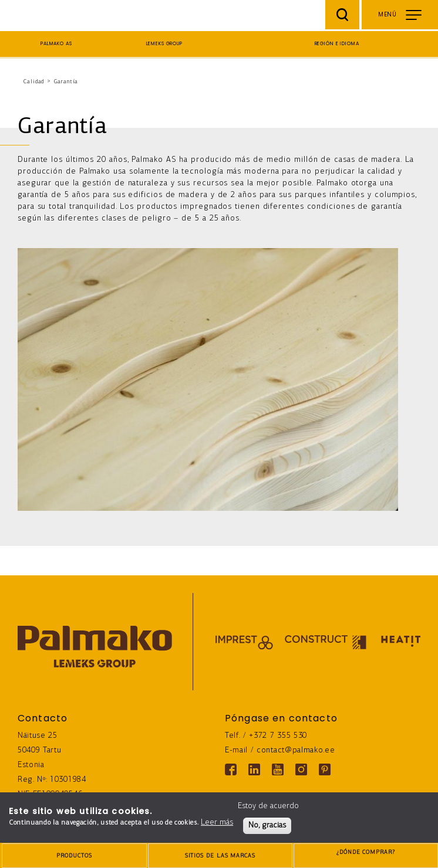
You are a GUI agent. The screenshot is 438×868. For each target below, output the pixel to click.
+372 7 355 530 (278, 736)
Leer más (217, 823)
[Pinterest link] (325, 769)
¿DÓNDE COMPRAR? (366, 857)
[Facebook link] (231, 769)
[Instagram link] (301, 769)
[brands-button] (220, 856)
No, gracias (267, 825)
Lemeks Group (164, 44)
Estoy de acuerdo (268, 806)
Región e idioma (337, 44)
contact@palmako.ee (296, 750)
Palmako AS (56, 44)
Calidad (34, 82)
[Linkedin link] (254, 769)
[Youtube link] (278, 769)
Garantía (66, 82)
